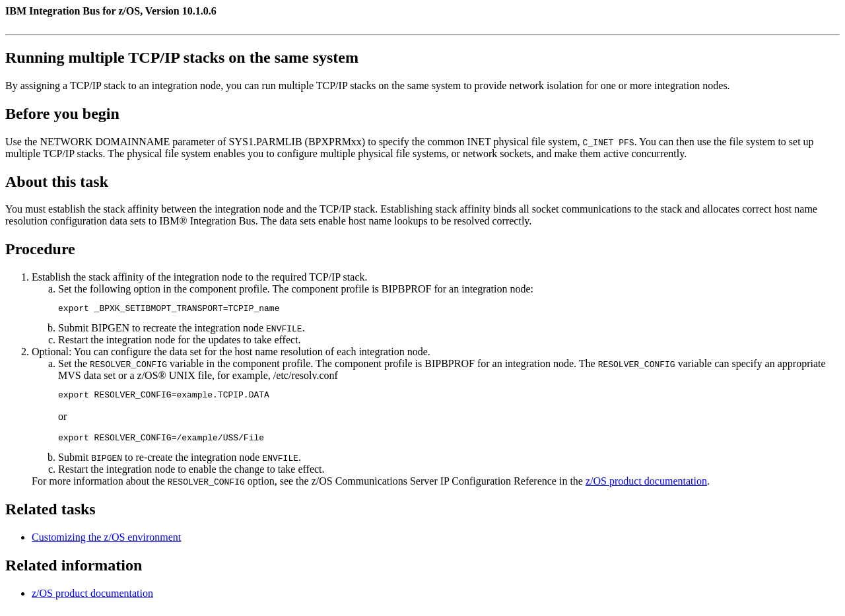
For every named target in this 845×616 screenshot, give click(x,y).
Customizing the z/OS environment (106, 543)
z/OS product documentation (646, 487)
